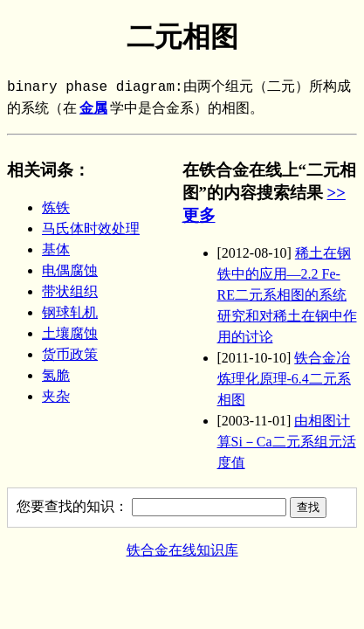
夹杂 (56, 396)
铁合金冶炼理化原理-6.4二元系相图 (284, 379)
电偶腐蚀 (70, 270)
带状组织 (70, 291)
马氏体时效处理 (91, 228)
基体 (56, 249)
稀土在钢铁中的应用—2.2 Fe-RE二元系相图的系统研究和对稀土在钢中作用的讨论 (287, 295)
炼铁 (56, 207)
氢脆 (56, 375)
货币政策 (70, 354)
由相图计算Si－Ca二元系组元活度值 (287, 442)
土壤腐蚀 (70, 333)
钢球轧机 (70, 312)
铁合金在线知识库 (182, 550)
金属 (93, 109)
